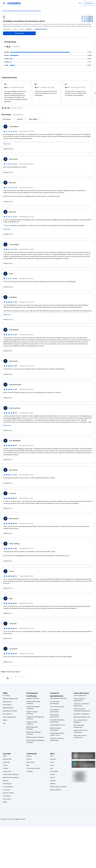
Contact (53, 774)
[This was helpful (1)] (8, 588)
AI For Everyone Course (57, 707)
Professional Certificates (11, 774)
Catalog (5, 768)
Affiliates (53, 784)
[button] (11, 672)
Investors (53, 759)
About (5, 756)
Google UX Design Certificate (32, 723)
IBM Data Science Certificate (35, 737)
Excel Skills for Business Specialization (57, 721)
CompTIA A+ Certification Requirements (81, 705)
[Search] (80, 3)
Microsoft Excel (7, 714)
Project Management (9, 717)
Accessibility (54, 771)
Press (52, 756)
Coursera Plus (7, 771)
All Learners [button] (7, 119)
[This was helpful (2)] (8, 508)
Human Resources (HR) (10, 711)
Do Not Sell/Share (55, 790)
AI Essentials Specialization (58, 698)
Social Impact (7, 796)
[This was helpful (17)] (8, 202)
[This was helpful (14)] (8, 234)
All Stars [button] (20, 119)
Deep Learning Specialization (55, 716)
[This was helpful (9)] (8, 351)
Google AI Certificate (33, 698)
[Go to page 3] (16, 677)
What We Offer (7, 759)
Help (51, 768)
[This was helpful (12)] (8, 263)
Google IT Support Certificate (32, 713)
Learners (29, 756)
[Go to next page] (24, 677)
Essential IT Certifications (82, 714)
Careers (5, 765)
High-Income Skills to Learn (82, 717)
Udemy (5, 802)
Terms (52, 762)
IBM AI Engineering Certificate (32, 728)
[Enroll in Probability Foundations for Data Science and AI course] (19, 33)
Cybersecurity (7, 702)
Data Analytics (7, 705)
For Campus (7, 790)
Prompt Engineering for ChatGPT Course (57, 734)
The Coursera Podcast (33, 768)
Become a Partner (8, 793)
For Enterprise (7, 784)
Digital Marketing (8, 708)
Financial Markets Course (58, 725)
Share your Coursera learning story (80, 736)
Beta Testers (30, 762)
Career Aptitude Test (80, 696)
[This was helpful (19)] (8, 172)
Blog (28, 765)
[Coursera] (14, 3)
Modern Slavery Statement (58, 787)
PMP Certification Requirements (79, 726)
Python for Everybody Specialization (57, 739)
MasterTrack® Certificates (11, 778)
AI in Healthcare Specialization (55, 711)
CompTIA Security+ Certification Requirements (82, 710)
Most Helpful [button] (33, 119)
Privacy (52, 765)
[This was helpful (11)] (8, 320)
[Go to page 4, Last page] (20, 677)
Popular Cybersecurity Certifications (81, 731)
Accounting (6, 696)
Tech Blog (30, 771)
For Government (8, 787)
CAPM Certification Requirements (79, 700)
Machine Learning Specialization (55, 729)
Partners (29, 759)
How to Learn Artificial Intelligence (80, 721)
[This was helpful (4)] (8, 430)
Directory (53, 781)
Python (5, 720)
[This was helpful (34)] (8, 149)
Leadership (6, 762)
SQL (4, 723)
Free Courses (7, 799)
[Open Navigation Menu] (4, 3)
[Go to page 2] (12, 677)
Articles (52, 778)
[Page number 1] (8, 677)
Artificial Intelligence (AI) (10, 699)
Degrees (6, 781)
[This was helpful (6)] (8, 398)
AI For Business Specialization (55, 703)
